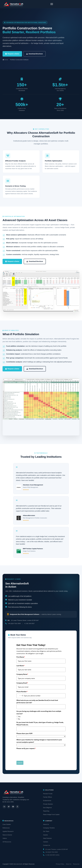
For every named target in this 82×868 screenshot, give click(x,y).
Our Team (46, 831)
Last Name (20, 666)
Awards (45, 835)
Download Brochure (35, 54)
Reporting (46, 811)
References (6, 828)
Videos (5, 838)
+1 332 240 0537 (29, 623)
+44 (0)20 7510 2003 (14, 623)
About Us (46, 824)
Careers (46, 842)
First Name (21, 657)
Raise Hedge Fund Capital (51, 814)
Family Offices (48, 797)
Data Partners (47, 838)
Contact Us (47, 845)
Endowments (47, 801)
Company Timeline (49, 828)
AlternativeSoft (18, 864)
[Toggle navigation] (52, 4)
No (19, 719)
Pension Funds (48, 794)
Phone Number (22, 692)
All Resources (7, 842)
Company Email (22, 683)
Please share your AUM (24, 733)
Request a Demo (12, 54)
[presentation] (33, 754)
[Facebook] (17, 807)
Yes (19, 717)
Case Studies (7, 824)
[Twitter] (9, 807)
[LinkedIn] (4, 807)
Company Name (22, 674)
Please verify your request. (26, 748)
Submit (20, 763)
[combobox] (20, 696)
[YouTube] (13, 807)
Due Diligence (47, 808)
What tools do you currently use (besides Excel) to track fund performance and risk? (37, 701)
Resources (76, 864)
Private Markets (48, 804)
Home (5, 60)
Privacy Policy (60, 864)
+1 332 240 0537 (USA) (52, 855)
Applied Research (8, 831)
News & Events (7, 835)
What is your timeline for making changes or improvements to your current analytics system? (39, 741)
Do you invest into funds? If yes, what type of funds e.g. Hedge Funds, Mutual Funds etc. (40, 724)
